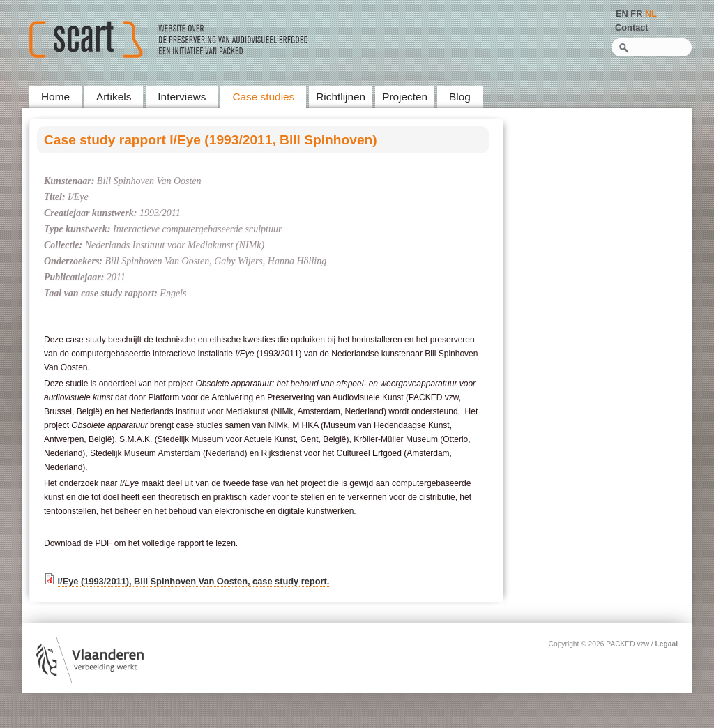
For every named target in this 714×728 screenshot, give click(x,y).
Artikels (114, 97)
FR (636, 14)
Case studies (263, 97)
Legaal (667, 644)
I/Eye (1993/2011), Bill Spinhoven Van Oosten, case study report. (194, 581)
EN (622, 14)
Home (55, 97)
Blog (460, 97)
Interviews (182, 97)
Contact (632, 28)
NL (651, 14)
